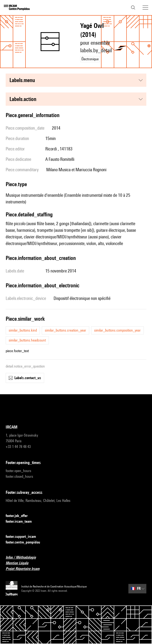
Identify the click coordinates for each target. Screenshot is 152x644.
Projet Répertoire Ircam (25, 569)
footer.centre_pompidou (26, 542)
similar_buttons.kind (23, 330)
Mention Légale (20, 563)
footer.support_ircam (24, 537)
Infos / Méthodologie (24, 558)
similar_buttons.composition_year (117, 330)
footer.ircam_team (21, 522)
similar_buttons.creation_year (65, 330)
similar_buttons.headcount (27, 340)
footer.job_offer (19, 516)
